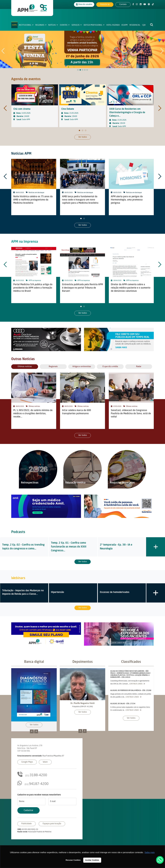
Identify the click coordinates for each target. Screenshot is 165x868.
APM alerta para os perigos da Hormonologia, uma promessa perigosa (127, 200)
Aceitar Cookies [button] (92, 860)
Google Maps (27, 762)
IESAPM (125, 25)
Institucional (25, 25)
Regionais (40, 25)
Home (14, 25)
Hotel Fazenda (113, 25)
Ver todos (83, 137)
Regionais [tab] (53, 367)
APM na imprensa (35, 281)
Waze (45, 762)
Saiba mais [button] (150, 852)
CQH (144, 25)
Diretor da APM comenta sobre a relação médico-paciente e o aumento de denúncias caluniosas (131, 288)
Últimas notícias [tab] (25, 367)
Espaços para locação (52, 824)
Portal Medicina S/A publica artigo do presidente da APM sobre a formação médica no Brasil (33, 288)
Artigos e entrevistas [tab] (82, 367)
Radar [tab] (139, 367)
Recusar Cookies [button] (73, 860)
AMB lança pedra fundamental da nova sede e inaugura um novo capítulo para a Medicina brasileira (80, 200)
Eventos (64, 25)
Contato (123, 4)
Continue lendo (137, 684)
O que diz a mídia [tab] (110, 367)
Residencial (135, 25)
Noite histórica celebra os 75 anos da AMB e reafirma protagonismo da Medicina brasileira (33, 200)
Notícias (52, 25)
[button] (78, 70)
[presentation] (6, 106)
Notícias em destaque (36, 193)
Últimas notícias (34, 406)
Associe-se (105, 4)
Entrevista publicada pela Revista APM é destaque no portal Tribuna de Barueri (82, 288)
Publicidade (26, 824)
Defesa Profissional (93, 25)
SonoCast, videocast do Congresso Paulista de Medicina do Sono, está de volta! (131, 414)
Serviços (76, 25)
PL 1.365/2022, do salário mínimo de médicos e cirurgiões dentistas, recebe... (33, 414)
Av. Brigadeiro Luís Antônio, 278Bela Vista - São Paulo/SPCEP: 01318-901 (30, 748)
